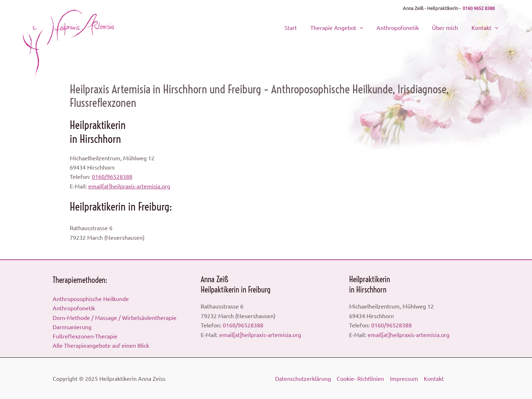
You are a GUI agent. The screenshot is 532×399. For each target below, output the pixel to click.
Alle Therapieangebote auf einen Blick (101, 345)
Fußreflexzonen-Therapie (85, 336)
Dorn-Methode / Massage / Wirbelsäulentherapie (115, 317)
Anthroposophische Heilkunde (91, 298)
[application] (373, 27)
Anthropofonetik (407, 27)
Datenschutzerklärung (303, 378)
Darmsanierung (72, 326)
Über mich (450, 27)
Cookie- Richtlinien (360, 378)
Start (308, 27)
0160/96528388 (112, 176)
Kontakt (486, 27)
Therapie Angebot (350, 27)
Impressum (404, 378)
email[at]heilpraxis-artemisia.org (129, 186)
